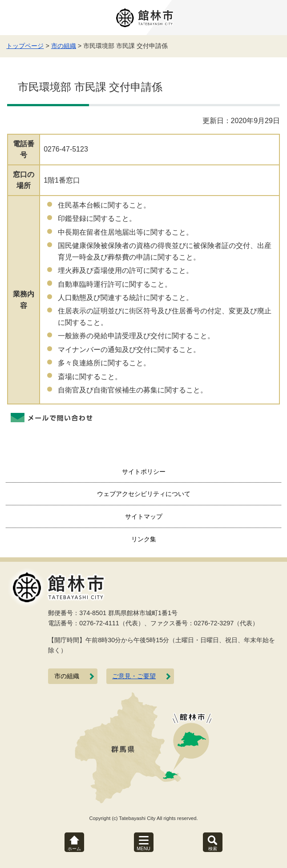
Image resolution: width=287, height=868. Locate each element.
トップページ (25, 46)
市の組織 (64, 46)
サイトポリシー (144, 472)
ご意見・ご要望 (134, 676)
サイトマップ (144, 516)
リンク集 (144, 539)
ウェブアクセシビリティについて (144, 494)
